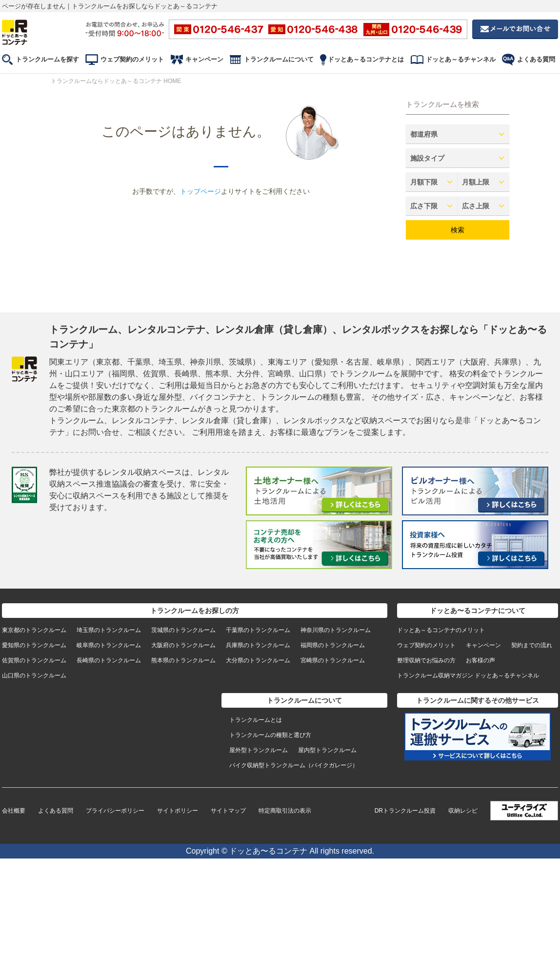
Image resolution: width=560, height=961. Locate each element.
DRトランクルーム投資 (405, 811)
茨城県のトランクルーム (183, 630)
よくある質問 (536, 59)
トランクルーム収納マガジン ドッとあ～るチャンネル (468, 675)
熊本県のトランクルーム (183, 660)
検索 (458, 230)
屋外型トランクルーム (259, 750)
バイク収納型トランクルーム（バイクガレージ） (294, 765)
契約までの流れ (532, 645)
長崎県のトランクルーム (109, 660)
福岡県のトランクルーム (333, 645)
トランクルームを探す (47, 59)
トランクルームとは (256, 720)
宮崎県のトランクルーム (333, 660)
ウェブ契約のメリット (132, 59)
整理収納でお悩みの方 (426, 660)
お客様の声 (480, 660)
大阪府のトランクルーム (183, 645)
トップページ (200, 191)
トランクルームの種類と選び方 (270, 735)
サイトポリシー (178, 811)
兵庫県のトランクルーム (258, 645)
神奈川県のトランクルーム (336, 630)
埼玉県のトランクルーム (109, 630)
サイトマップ (228, 811)
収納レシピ (463, 811)
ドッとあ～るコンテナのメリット (441, 630)
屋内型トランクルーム (327, 750)
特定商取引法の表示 (285, 811)
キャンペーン (204, 59)
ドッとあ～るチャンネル (461, 59)
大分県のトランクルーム (258, 660)
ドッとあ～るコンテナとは (366, 59)
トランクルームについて (279, 59)
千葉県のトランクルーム (258, 630)
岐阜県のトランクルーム (109, 645)
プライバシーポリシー (115, 811)
